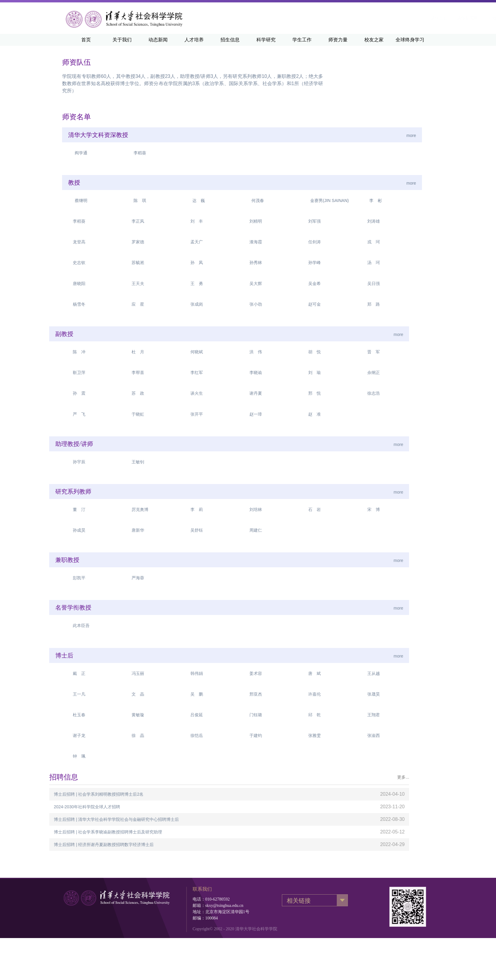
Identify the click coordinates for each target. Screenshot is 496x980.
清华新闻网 (393, 18)
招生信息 (230, 40)
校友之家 (374, 40)
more (275, 135)
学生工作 (302, 40)
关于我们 (122, 40)
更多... (196, 777)
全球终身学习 (410, 40)
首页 (86, 40)
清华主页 (365, 18)
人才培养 (194, 40)
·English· (421, 18)
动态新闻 (158, 40)
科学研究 (266, 40)
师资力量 (338, 40)
